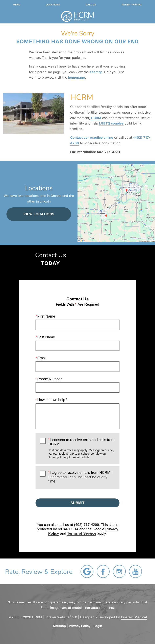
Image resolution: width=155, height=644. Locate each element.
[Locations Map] (116, 203)
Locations (53, 5)
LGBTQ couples (111, 123)
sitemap (96, 72)
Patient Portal (132, 5)
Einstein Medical (134, 617)
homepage (76, 77)
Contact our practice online (92, 137)
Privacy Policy (58, 457)
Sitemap (59, 626)
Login (98, 626)
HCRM (96, 118)
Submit (77, 503)
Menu (17, 5)
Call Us (91, 5)
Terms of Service (82, 533)
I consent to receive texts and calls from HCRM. (82, 448)
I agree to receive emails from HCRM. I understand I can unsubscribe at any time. (81, 477)
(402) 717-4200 (87, 525)
